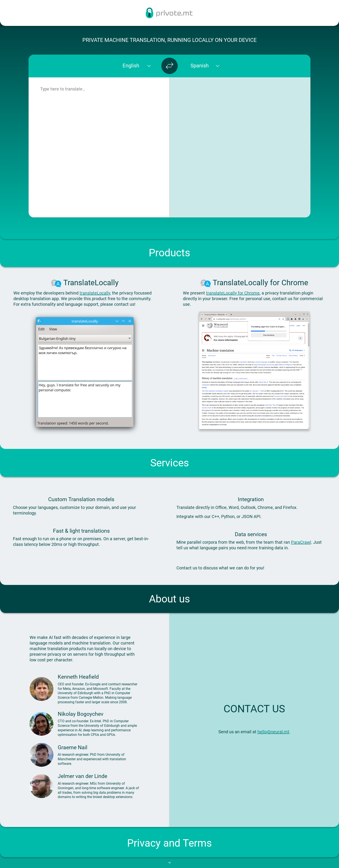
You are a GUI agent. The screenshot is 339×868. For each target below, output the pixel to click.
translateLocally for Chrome (233, 293)
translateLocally (95, 293)
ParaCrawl (301, 542)
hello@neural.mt (273, 732)
